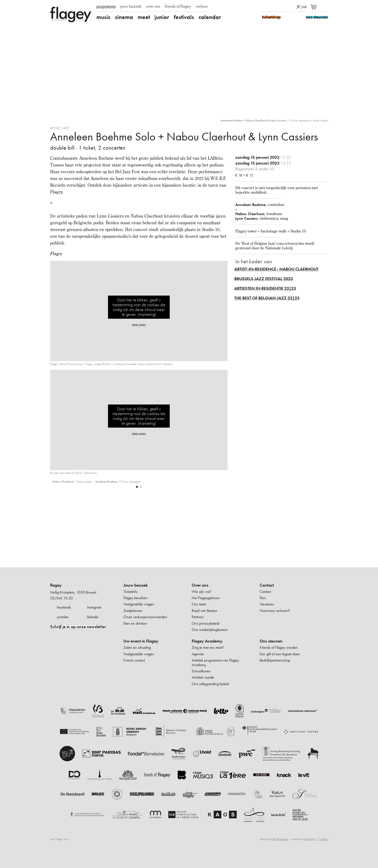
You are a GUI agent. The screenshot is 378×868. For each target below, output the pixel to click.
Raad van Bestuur (205, 611)
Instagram (273, 7)
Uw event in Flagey (141, 641)
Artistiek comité (203, 677)
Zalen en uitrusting (137, 647)
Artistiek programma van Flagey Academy (215, 662)
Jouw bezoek (136, 585)
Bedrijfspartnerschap (275, 660)
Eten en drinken (135, 623)
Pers (263, 598)
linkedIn (290, 7)
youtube (63, 617)
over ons (153, 6)
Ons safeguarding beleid (210, 684)
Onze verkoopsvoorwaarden (145, 617)
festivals (184, 17)
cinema (124, 17)
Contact (267, 585)
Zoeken (325, 7)
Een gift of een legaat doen (280, 654)
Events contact (134, 660)
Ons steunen (271, 641)
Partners (198, 617)
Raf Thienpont (280, 839)
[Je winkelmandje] (315, 9)
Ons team (199, 604)
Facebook (265, 7)
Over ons (200, 585)
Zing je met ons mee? (208, 647)
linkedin (93, 617)
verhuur (202, 6)
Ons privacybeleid (205, 623)
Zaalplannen (133, 611)
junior (162, 17)
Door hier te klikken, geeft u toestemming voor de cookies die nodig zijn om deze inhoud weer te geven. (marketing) (139, 307)
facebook (64, 607)
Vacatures (267, 604)
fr (298, 6)
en (304, 6)
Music (55, 128)
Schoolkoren (201, 671)
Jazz (65, 128)
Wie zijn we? (201, 592)
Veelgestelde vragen (139, 604)
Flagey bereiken (135, 598)
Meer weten (139, 325)
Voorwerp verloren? (275, 611)
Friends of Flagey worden (279, 647)
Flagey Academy (207, 641)
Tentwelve (310, 839)
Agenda (198, 654)
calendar (210, 17)
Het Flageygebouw (206, 598)
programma (106, 6)
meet (144, 17)
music (103, 17)
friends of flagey (178, 6)
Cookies (323, 839)
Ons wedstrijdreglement (209, 630)
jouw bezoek (131, 6)
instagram (94, 607)
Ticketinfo (130, 592)
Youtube (282, 7)
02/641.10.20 (61, 598)
